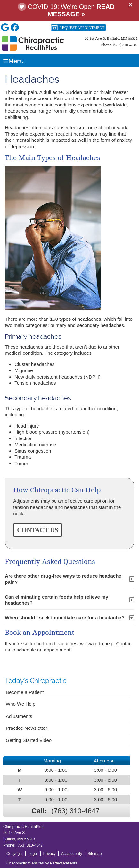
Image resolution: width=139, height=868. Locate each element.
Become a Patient (25, 692)
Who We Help (20, 704)
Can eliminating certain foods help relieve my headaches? (57, 600)
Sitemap (94, 854)
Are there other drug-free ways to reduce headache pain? (63, 579)
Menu (13, 61)
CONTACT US (38, 530)
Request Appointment (78, 28)
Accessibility (72, 854)
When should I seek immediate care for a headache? (65, 618)
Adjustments (19, 716)
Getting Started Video (29, 740)
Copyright (15, 854)
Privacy (49, 854)
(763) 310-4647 (75, 811)
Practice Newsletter (26, 728)
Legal (33, 854)
